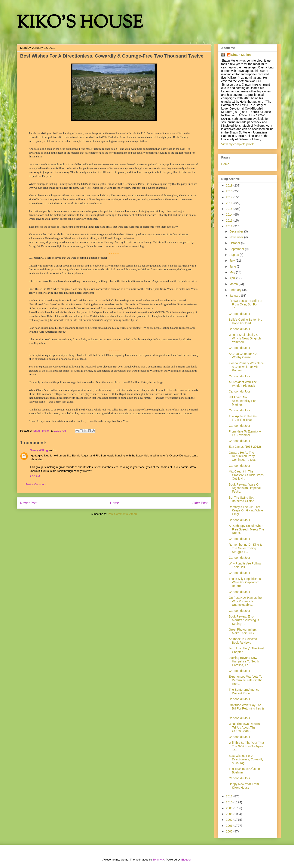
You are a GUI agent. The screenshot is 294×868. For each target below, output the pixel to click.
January (235, 296)
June (233, 267)
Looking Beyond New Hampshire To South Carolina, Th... (244, 661)
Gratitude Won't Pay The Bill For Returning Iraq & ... (246, 709)
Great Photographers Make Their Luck (243, 631)
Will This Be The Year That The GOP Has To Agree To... (246, 746)
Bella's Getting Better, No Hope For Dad (245, 321)
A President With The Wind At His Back (243, 384)
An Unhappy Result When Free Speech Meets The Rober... (246, 529)
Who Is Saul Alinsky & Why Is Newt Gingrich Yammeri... (245, 338)
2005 (230, 831)
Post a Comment (36, 484)
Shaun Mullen (241, 55)
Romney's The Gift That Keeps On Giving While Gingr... (246, 511)
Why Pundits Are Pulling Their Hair (245, 565)
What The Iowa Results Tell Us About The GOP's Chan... (244, 727)
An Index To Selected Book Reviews (243, 641)
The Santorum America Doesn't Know (244, 691)
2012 (230, 226)
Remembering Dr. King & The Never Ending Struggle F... (245, 548)
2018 (230, 191)
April (233, 278)
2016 (230, 203)
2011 (230, 796)
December (237, 231)
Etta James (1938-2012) (245, 447)
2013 (230, 221)
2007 (230, 820)
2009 (230, 808)
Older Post (200, 503)
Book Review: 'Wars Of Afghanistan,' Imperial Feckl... (245, 488)
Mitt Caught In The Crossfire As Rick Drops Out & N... (246, 475)
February (236, 290)
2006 (230, 826)
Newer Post (29, 503)
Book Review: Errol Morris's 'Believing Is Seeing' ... (244, 620)
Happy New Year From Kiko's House (244, 786)
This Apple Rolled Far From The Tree (243, 418)
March (234, 284)
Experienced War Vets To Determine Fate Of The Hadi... (246, 680)
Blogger (186, 860)
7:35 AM (35, 476)
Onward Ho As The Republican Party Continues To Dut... (243, 456)
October (235, 243)
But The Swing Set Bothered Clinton (241, 499)
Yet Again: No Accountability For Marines (242, 401)
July (232, 261)
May (233, 272)
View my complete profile (238, 144)
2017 (230, 197)
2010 (230, 802)
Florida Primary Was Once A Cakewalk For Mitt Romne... (246, 367)
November (237, 237)
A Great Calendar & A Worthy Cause (243, 356)
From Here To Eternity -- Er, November (245, 433)
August (234, 255)
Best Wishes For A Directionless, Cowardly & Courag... (246, 759)
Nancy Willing (39, 450)
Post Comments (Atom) (122, 514)
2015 (230, 209)
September (237, 249)
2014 (230, 215)
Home (115, 503)
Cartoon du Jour (239, 314)
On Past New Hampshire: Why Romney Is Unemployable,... (246, 601)
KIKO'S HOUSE (80, 23)
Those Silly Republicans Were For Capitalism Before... (245, 582)
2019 (230, 185)
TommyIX (159, 860)
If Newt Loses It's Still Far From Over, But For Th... (246, 304)
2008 (230, 814)
